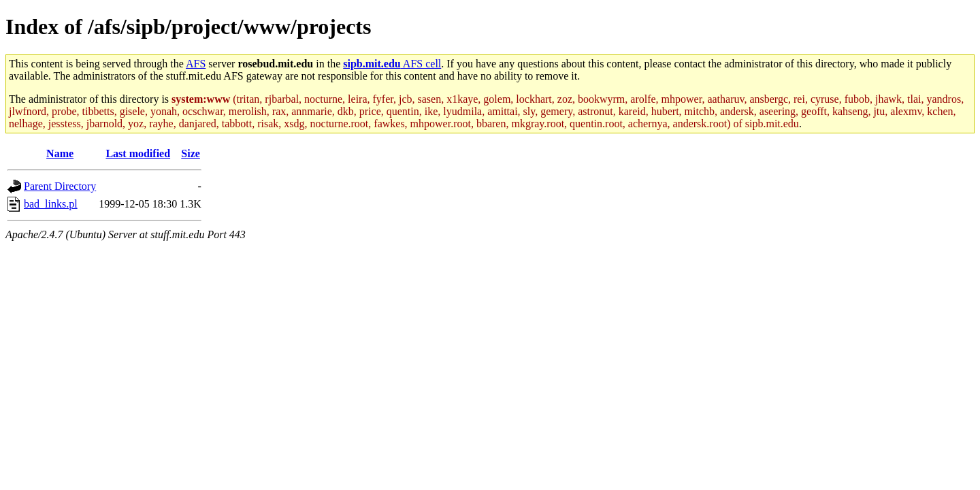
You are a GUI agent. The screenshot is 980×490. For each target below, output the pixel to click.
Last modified (138, 153)
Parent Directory (60, 186)
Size (191, 153)
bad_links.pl (51, 204)
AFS (196, 64)
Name (60, 153)
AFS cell (392, 64)
